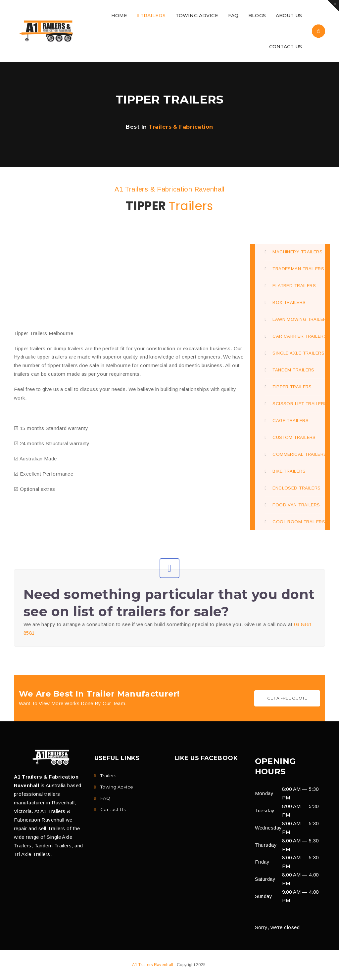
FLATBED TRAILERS (291, 286)
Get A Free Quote (287, 698)
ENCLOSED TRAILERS (293, 488)
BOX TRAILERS (285, 302)
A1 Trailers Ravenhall (153, 965)
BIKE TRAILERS (285, 471)
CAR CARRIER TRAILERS (295, 336)
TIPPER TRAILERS (288, 387)
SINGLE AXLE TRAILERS (295, 353)
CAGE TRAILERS (287, 421)
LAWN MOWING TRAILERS (295, 319)
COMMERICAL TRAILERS (295, 454)
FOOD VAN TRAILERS (292, 505)
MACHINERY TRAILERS (294, 252)
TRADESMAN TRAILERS (295, 269)
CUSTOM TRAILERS (290, 437)
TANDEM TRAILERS (290, 370)
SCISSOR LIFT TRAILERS (295, 404)
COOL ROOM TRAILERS (295, 522)
